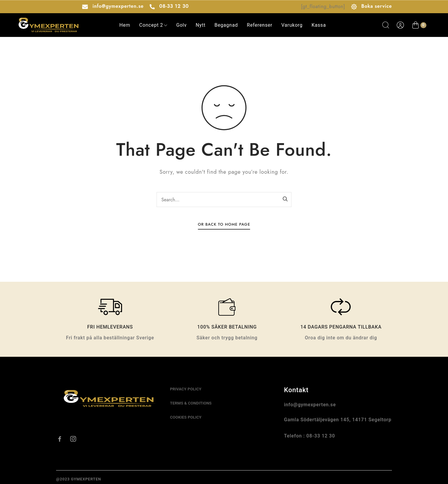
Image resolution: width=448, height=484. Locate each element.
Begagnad (226, 25)
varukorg (292, 25)
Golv (182, 25)
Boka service (377, 6)
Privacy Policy (186, 389)
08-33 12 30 (174, 6)
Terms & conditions (191, 403)
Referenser (260, 25)
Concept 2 (153, 25)
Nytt (201, 25)
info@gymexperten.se (118, 6)
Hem (125, 25)
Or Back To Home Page (224, 224)
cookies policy (186, 417)
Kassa (319, 25)
